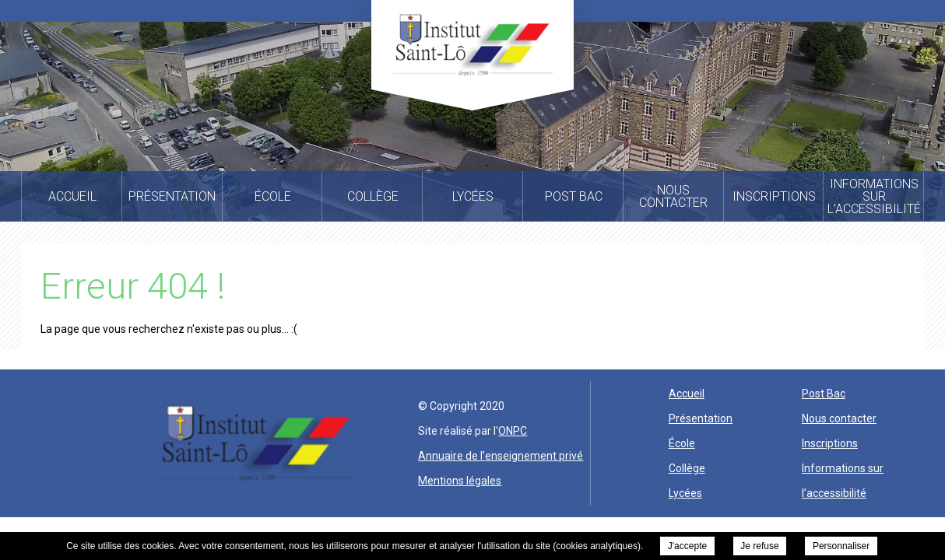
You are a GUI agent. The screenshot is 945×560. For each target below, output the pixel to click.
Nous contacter (839, 418)
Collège (687, 468)
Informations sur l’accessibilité (843, 481)
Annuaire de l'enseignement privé (501, 456)
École (682, 443)
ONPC (513, 431)
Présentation (701, 418)
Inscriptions (830, 443)
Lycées (685, 493)
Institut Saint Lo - (472, 45)
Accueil (687, 394)
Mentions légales (460, 481)
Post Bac (824, 394)
